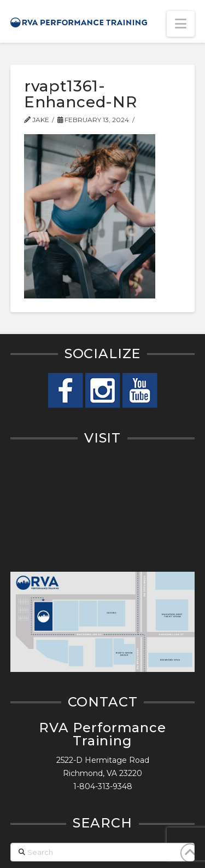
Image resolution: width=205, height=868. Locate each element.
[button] (181, 24)
